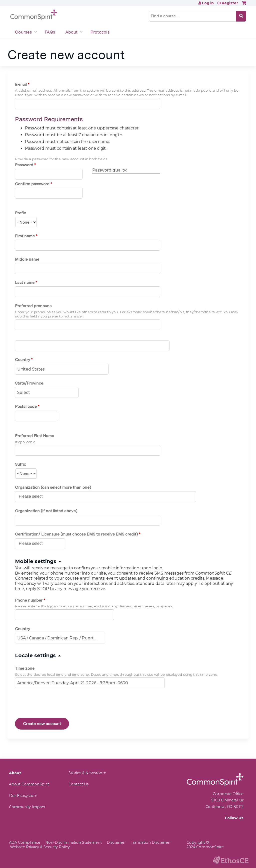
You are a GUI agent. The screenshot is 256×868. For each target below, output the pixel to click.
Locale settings (35, 655)
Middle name (27, 259)
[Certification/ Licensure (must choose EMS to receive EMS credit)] (33, 544)
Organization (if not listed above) (46, 511)
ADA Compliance (25, 842)
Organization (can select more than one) (53, 487)
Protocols (100, 32)
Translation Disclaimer (151, 842)
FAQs (50, 32)
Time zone (25, 668)
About (71, 32)
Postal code (26, 406)
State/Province (29, 383)
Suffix (20, 464)
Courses (23, 32)
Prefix (20, 213)
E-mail (21, 84)
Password (24, 165)
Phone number (29, 600)
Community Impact (27, 807)
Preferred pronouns (33, 306)
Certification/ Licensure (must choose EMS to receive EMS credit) (76, 534)
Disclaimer (116, 842)
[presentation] (53, 704)
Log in (208, 3)
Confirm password (32, 184)
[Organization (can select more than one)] (33, 496)
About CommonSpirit (29, 784)
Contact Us (78, 784)
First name (25, 236)
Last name (25, 283)
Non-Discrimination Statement (73, 842)
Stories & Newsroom (87, 773)
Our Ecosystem (23, 796)
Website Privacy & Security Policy (40, 847)
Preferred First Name (34, 436)
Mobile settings (36, 561)
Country (22, 360)
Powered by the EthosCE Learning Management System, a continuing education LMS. (231, 860)
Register (230, 3)
